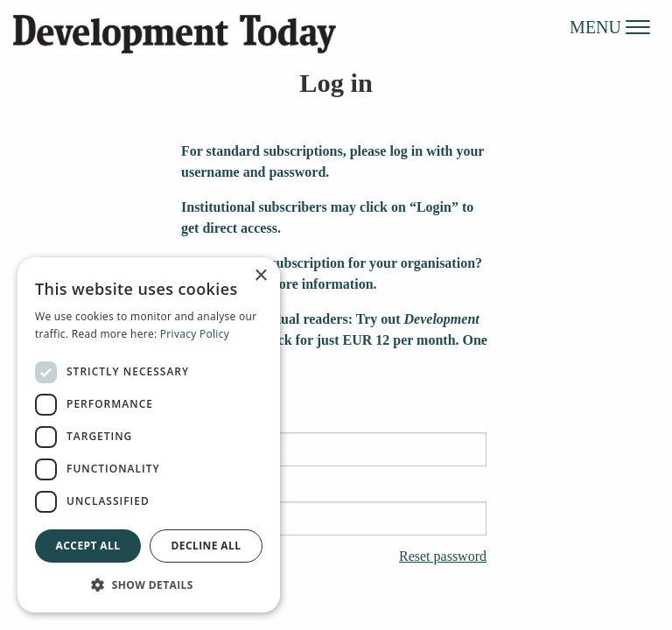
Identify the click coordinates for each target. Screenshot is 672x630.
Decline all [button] (206, 546)
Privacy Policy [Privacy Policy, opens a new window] (195, 334)
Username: (336, 440)
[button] (149, 584)
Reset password (443, 556)
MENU (610, 26)
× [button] (260, 276)
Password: (336, 509)
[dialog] (149, 435)
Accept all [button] (88, 546)
